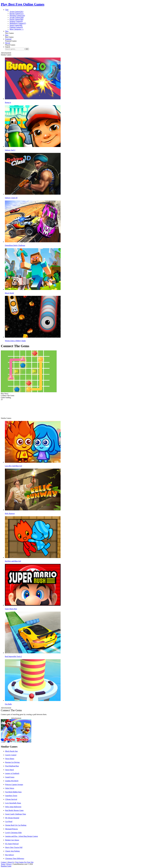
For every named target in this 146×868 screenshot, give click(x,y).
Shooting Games (17, 16)
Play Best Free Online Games (23, 4)
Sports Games (16, 25)
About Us (11, 862)
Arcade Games (17, 17)
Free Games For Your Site (24, 862)
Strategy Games (16, 21)
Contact (4, 862)
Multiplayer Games (18, 23)
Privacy (9, 864)
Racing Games (17, 14)
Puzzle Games (16, 19)
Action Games (16, 12)
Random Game (6, 866)
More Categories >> (17, 29)
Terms (3, 864)
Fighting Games (16, 27)
